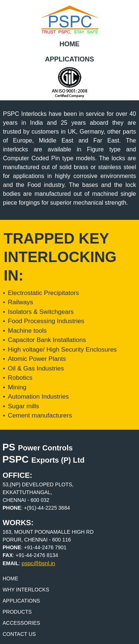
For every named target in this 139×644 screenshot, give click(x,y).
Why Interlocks (26, 590)
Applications (69, 59)
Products (17, 612)
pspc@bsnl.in (38, 563)
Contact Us (19, 634)
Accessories (21, 623)
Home (70, 44)
